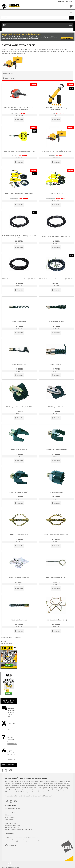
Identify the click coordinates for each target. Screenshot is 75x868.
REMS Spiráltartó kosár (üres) (56, 620)
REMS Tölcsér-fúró (19, 364)
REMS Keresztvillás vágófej (19, 492)
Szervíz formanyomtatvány (7, 643)
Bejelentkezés (69, 1)
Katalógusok (8, 73)
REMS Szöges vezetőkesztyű (19, 577)
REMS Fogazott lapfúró (56, 407)
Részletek (19, 120)
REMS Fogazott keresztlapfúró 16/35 (19, 407)
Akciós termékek (9, 78)
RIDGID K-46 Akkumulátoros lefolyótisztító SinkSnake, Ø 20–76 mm (19, 109)
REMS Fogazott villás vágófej (56, 450)
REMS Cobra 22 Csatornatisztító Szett (19, 194)
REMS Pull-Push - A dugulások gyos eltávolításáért (56, 109)
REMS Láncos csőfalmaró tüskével (56, 535)
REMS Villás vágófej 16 (19, 450)
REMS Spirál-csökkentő (19, 620)
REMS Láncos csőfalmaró (19, 535)
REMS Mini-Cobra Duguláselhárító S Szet (56, 151)
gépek (68, 782)
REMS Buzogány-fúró (56, 322)
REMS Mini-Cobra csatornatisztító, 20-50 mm (19, 151)
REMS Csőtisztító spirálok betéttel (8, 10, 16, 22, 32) (19, 237)
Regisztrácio (61, 1)
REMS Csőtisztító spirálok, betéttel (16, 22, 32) (19, 279)
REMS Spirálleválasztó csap (56, 577)
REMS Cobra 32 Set (56, 194)
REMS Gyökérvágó (56, 492)
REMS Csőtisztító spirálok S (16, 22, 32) (56, 236)
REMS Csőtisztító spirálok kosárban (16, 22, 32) (56, 279)
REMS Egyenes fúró (19, 322)
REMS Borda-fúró (56, 364)
